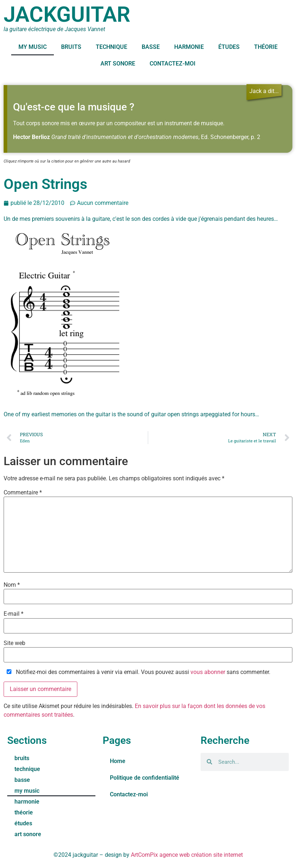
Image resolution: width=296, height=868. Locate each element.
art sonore (118, 64)
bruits (71, 47)
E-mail (14, 614)
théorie (266, 47)
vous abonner (208, 672)
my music (33, 47)
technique (111, 47)
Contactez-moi (173, 64)
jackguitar (67, 14)
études (229, 47)
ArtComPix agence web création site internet (187, 855)
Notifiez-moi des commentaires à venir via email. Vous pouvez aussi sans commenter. (137, 672)
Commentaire (23, 493)
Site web (14, 643)
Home (118, 761)
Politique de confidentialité (145, 778)
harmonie (189, 47)
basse (151, 47)
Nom (12, 585)
